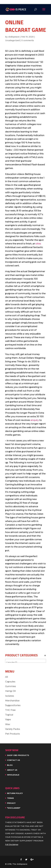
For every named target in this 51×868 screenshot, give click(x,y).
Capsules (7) (26, 662)
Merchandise (12, 701)
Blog (10, 765)
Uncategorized (12, 40)
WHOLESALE (13, 775)
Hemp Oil (10, 691)
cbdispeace (14, 37)
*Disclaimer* (14, 808)
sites (38, 244)
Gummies (11, 686)
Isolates (10, 696)
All (7, 677)
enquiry (35, 420)
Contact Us (14, 760)
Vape (8, 719)
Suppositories (13, 705)
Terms (10, 798)
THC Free (10, 710)
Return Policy (15, 793)
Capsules (10, 682)
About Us (12, 770)
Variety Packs (13, 729)
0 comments (28, 40)
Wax (8, 724)
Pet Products (13, 734)
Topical (9, 715)
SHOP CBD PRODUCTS (18, 755)
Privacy (11, 803)
